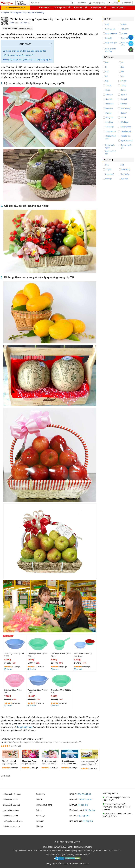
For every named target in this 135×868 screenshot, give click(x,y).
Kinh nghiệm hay (97, 3)
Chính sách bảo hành (12, 794)
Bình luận (24, 23)
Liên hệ (39, 826)
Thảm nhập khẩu (118, 8)
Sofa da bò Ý (45, 8)
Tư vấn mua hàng (44, 805)
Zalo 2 (131, 44)
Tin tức (82, 3)
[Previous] (3, 760)
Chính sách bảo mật (11, 805)
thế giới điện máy (25, 727)
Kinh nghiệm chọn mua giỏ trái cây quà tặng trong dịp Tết (27, 60)
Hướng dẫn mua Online (13, 821)
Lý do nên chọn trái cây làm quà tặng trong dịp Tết (24, 51)
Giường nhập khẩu (62, 8)
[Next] (97, 760)
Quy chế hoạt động (11, 810)
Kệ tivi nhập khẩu (99, 8)
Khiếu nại (40, 816)
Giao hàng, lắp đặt (10, 816)
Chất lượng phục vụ (11, 826)
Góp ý (39, 810)
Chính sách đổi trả (10, 800)
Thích (12, 23)
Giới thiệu (40, 794)
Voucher (40, 821)
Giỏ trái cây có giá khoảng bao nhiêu (18, 55)
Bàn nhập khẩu (81, 8)
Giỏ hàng (114, 2)
